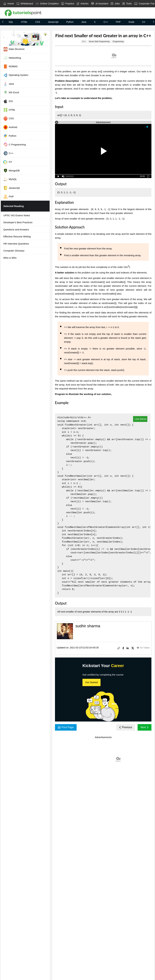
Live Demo (140, 419)
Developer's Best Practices (18, 222)
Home (9, 3)
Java (84, 22)
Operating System (16, 75)
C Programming (14, 145)
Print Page (66, 727)
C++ (106, 22)
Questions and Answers (16, 229)
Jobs (115, 3)
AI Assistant (100, 3)
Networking (12, 58)
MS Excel (11, 93)
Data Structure (14, 49)
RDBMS (10, 66)
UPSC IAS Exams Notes (17, 215)
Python (70, 22)
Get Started (91, 682)
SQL (11, 22)
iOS (8, 101)
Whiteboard (25, 3)
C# (144, 22)
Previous (126, 727)
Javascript (53, 22)
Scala (131, 22)
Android (10, 127)
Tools (127, 3)
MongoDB (11, 171)
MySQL (10, 179)
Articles (83, 3)
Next (145, 727)
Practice (68, 3)
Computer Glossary (14, 251)
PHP (118, 22)
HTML (24, 22)
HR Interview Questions (16, 244)
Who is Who (10, 258)
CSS (38, 22)
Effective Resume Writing (17, 236)
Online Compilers (47, 3)
